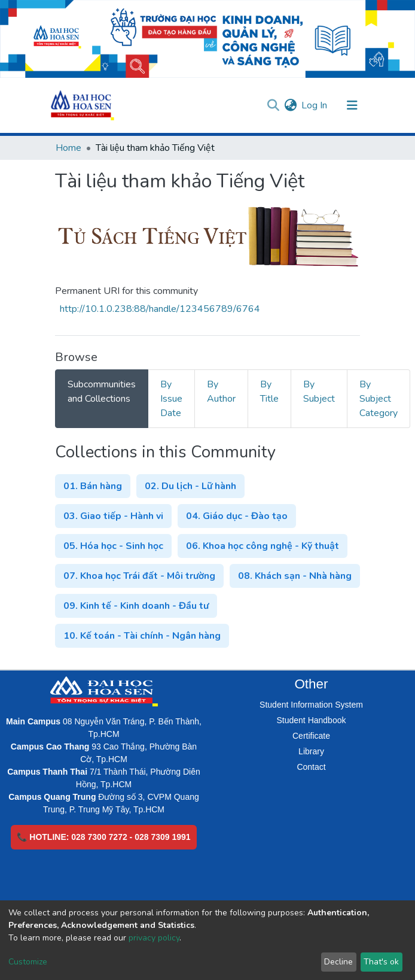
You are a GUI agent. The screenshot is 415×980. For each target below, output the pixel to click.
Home (68, 148)
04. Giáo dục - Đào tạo (237, 516)
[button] (290, 105)
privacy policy (154, 938)
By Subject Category (379, 399)
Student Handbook (312, 720)
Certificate (311, 736)
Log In (315, 105)
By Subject (319, 392)
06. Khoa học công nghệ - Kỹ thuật (263, 546)
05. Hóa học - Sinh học (113, 546)
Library (311, 751)
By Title (269, 392)
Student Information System (311, 705)
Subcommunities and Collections (102, 392)
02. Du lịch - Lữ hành (190, 486)
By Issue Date (171, 399)
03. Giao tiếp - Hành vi (113, 516)
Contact (311, 767)
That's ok (381, 962)
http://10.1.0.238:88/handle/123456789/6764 (160, 309)
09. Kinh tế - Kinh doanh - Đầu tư (136, 606)
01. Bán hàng (93, 486)
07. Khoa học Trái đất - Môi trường (139, 576)
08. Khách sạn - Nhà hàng (295, 576)
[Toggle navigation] (352, 105)
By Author (221, 392)
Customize (28, 962)
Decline (338, 962)
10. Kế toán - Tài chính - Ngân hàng (142, 636)
